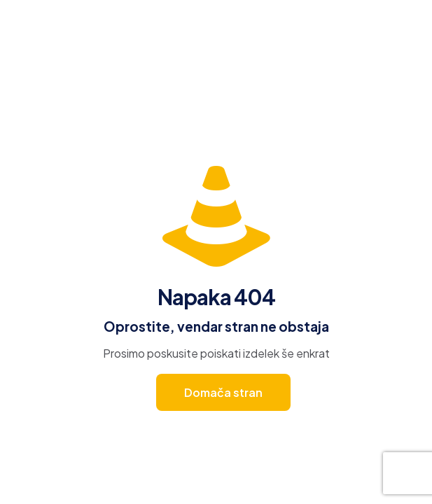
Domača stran (223, 392)
